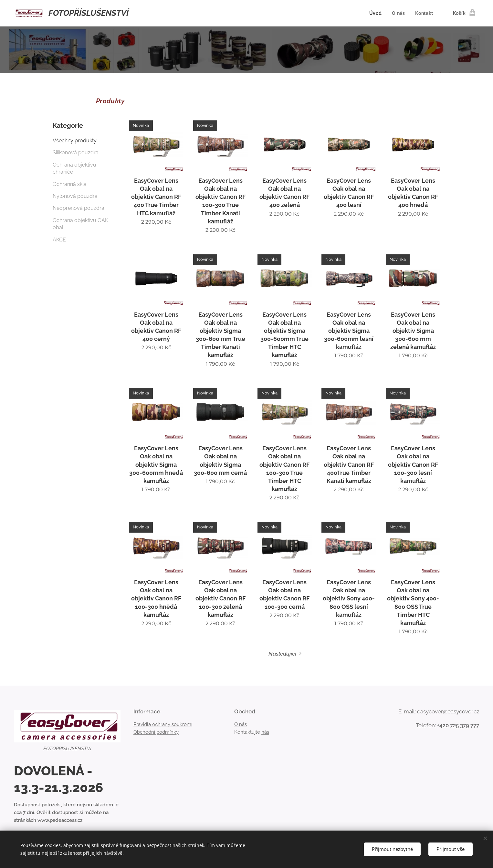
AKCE (59, 240)
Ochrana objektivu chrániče (74, 168)
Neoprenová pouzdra (79, 208)
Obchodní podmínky (156, 732)
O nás (241, 724)
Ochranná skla (70, 184)
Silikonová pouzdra (76, 153)
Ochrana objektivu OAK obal (80, 224)
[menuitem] (377, 13)
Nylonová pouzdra (75, 196)
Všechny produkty (75, 141)
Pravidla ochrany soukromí (163, 724)
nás (265, 732)
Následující (282, 654)
